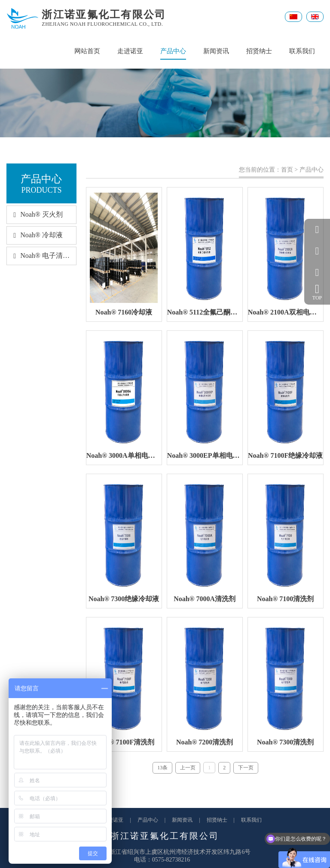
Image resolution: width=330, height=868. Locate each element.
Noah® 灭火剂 (35, 214)
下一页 (246, 768)
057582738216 (317, 251)
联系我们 (302, 51)
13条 (162, 768)
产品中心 (173, 54)
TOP (317, 292)
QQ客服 (317, 230)
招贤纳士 (259, 51)
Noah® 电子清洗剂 (41, 256)
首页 (287, 170)
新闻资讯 (216, 51)
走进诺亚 (130, 51)
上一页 (188, 768)
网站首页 (87, 51)
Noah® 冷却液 (35, 235)
